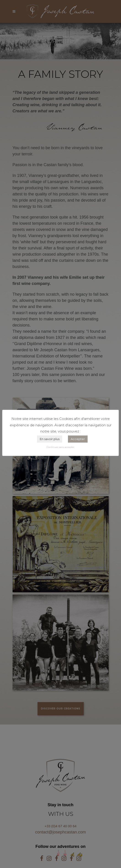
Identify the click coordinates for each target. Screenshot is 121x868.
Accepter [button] (78, 439)
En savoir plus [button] (50, 439)
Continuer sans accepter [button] (60, 447)
